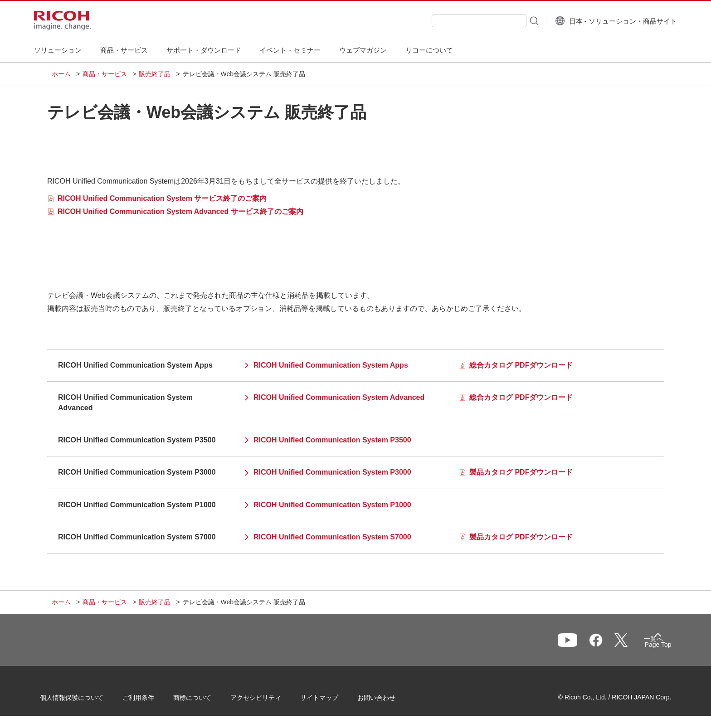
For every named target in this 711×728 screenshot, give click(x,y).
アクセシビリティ (268, 700)
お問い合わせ (388, 700)
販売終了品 (155, 74)
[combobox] (461, 21)
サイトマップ (331, 700)
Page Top (646, 646)
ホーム (61, 74)
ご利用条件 (150, 700)
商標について (204, 700)
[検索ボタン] (516, 20)
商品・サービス (105, 74)
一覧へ (612, 644)
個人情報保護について (83, 700)
